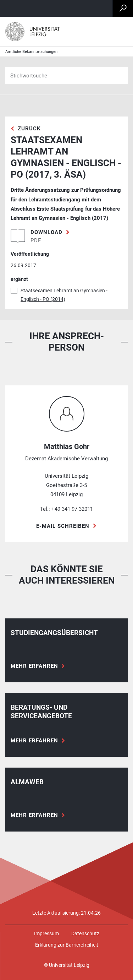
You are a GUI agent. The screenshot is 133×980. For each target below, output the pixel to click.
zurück (29, 129)
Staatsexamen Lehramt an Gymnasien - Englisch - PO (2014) (64, 295)
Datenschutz (85, 933)
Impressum (46, 933)
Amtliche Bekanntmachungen (31, 52)
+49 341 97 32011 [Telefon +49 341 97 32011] (72, 509)
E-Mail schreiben (63, 526)
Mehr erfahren (34, 666)
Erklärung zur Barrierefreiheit (67, 945)
